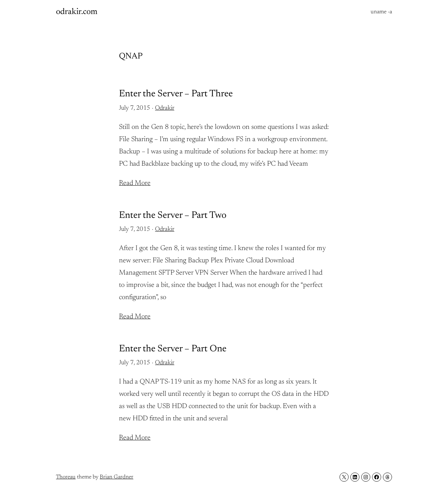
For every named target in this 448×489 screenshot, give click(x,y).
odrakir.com (77, 12)
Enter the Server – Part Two (173, 216)
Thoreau (66, 477)
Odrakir (165, 108)
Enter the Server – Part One (173, 349)
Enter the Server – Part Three (176, 94)
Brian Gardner (117, 477)
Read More (135, 183)
